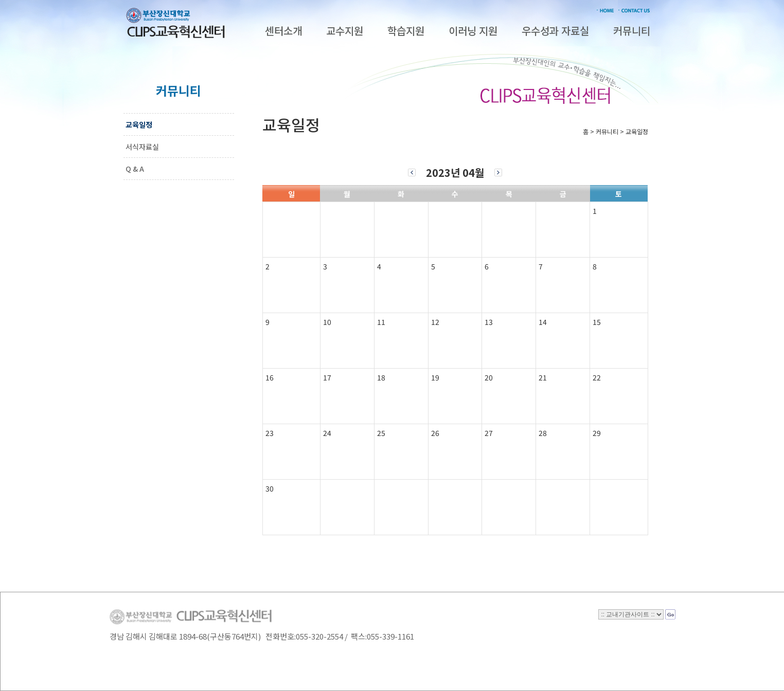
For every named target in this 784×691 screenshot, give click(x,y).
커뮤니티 (632, 31)
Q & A (135, 169)
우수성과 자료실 (555, 31)
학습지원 (406, 31)
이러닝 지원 (473, 31)
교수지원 (345, 31)
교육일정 (139, 124)
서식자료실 (142, 147)
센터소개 (283, 31)
